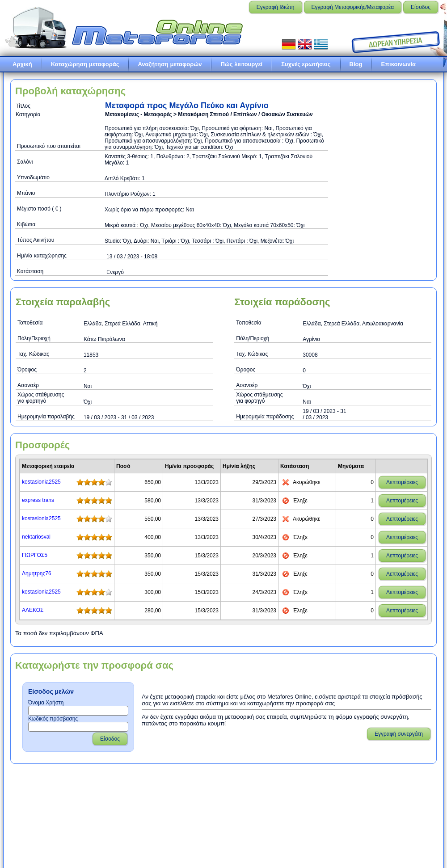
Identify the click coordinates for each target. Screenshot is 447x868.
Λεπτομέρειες (402, 482)
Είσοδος (421, 7)
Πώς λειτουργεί (241, 64)
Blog (356, 64)
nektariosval (36, 537)
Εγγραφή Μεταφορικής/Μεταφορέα (353, 7)
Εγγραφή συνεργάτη (399, 734)
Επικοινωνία (398, 64)
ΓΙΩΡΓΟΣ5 (35, 555)
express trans (38, 500)
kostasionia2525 (41, 482)
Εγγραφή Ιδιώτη (276, 7)
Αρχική (22, 64)
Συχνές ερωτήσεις (306, 64)
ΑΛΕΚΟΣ (33, 610)
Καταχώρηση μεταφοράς (85, 64)
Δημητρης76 (37, 573)
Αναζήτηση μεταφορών (170, 64)
